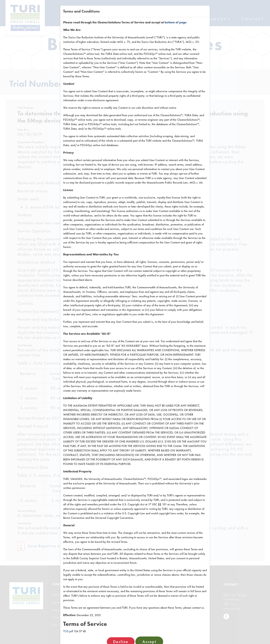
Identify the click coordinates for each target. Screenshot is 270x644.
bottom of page (176, 22)
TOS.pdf (68, 631)
